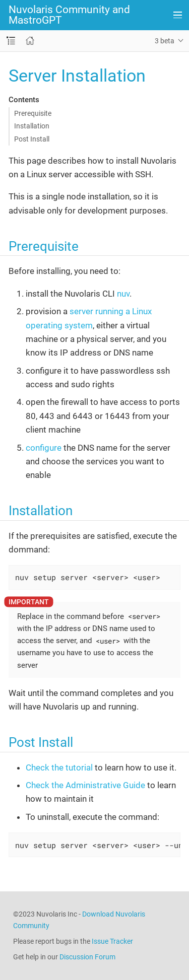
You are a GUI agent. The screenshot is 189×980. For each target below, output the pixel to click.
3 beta (165, 41)
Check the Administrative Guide (85, 785)
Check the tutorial (59, 767)
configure (44, 448)
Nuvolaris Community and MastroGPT (69, 15)
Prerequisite (33, 113)
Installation (32, 126)
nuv (123, 294)
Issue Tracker (112, 941)
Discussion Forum (87, 957)
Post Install (32, 139)
